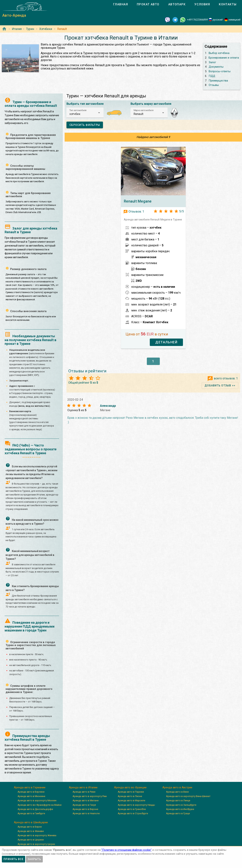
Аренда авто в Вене (177, 792)
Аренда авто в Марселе (131, 800)
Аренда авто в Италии (83, 787)
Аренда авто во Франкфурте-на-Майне (40, 805)
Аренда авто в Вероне (85, 809)
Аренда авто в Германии (30, 787)
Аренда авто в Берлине (31, 792)
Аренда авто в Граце (178, 813)
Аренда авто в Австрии (177, 787)
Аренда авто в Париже (131, 792)
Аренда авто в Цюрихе (31, 840)
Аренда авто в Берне (30, 827)
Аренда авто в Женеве (31, 831)
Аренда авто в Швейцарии (31, 822)
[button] (85, 113)
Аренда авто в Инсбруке (180, 809)
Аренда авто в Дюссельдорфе (35, 809)
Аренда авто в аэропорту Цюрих (36, 844)
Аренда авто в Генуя (84, 805)
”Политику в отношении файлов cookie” (126, 850)
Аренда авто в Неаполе (86, 813)
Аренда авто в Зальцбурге (181, 805)
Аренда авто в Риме (84, 792)
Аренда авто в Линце (178, 800)
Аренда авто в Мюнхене (31, 796)
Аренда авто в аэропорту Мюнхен (37, 800)
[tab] (121, 4)
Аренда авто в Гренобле (132, 809)
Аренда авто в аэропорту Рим (90, 796)
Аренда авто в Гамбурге (31, 813)
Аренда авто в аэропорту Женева (37, 835)
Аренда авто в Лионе (130, 796)
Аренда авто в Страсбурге (133, 813)
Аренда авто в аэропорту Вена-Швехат (188, 796)
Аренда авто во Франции (130, 787)
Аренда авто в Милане (86, 800)
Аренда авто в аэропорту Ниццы (136, 805)
